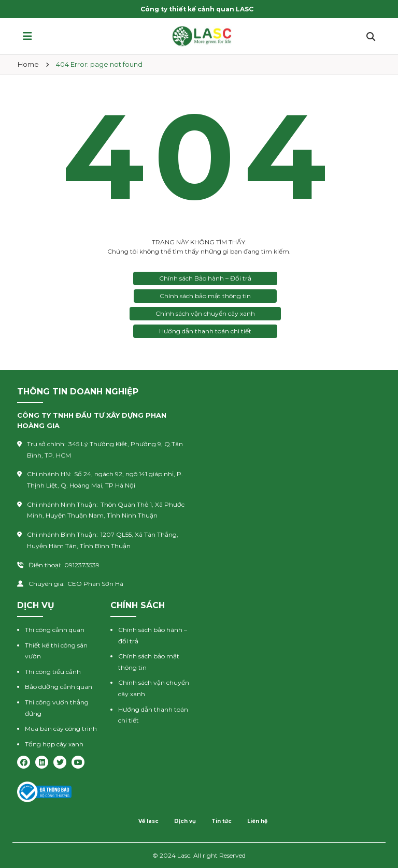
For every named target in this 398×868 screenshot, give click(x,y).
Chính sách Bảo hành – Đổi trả (205, 278)
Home (28, 64)
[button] (27, 36)
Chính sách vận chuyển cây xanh (205, 313)
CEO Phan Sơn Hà (95, 584)
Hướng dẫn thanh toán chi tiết (205, 331)
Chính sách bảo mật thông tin (205, 296)
